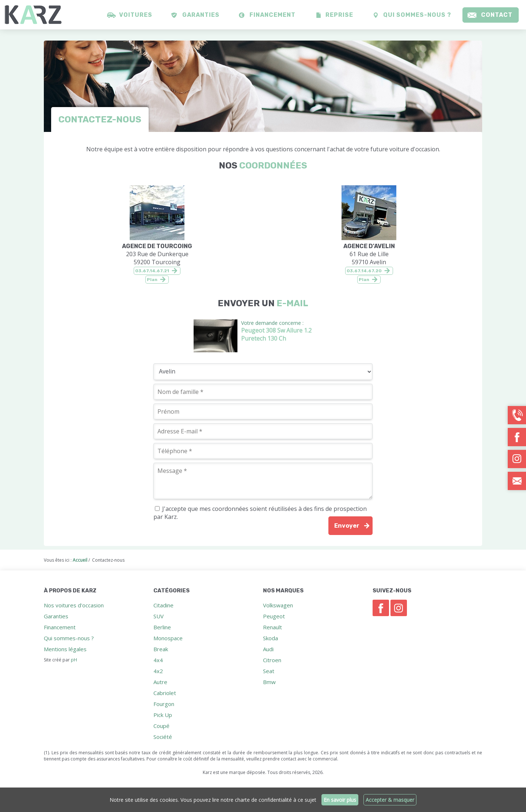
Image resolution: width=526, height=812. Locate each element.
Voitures (136, 15)
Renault (272, 627)
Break (161, 649)
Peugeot (274, 616)
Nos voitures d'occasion (74, 605)
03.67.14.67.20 (364, 271)
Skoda (270, 638)
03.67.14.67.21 (152, 271)
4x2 (158, 671)
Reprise (339, 15)
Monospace (168, 638)
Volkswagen (278, 605)
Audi (268, 649)
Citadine (163, 605)
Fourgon (164, 704)
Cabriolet (165, 693)
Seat (269, 671)
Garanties (201, 15)
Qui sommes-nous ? (417, 15)
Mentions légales (65, 649)
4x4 (158, 660)
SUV (159, 616)
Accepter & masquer (390, 800)
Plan (152, 280)
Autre (160, 682)
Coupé (161, 726)
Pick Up (163, 715)
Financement (272, 15)
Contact (497, 15)
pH (74, 660)
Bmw (269, 682)
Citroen (272, 660)
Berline (162, 627)
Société (163, 737)
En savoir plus (340, 800)
